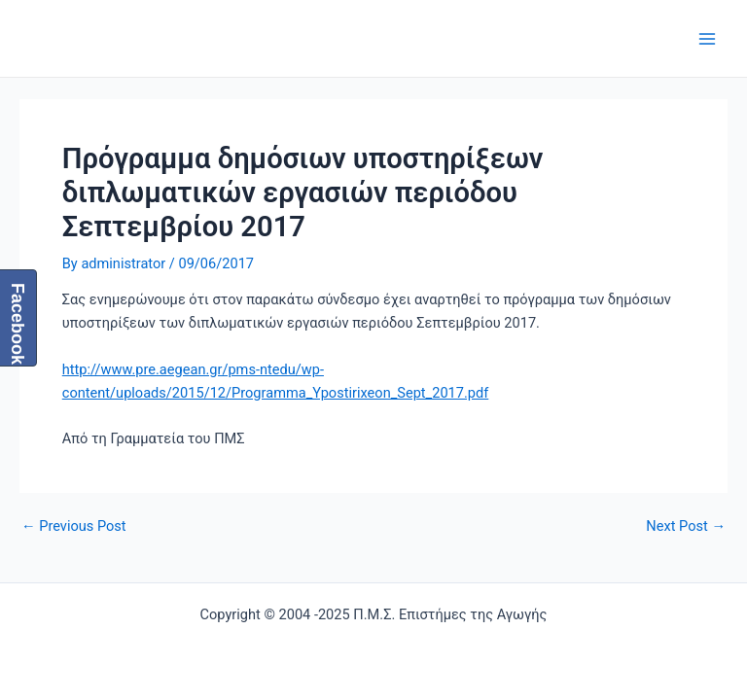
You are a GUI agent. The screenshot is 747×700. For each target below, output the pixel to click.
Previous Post (74, 526)
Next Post (686, 526)
